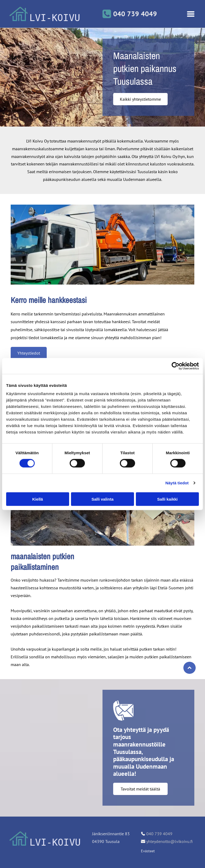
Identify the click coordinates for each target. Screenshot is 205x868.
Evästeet (148, 851)
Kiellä (38, 499)
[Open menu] (191, 14)
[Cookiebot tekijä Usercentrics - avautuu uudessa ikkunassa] (176, 366)
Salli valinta (103, 499)
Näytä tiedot (177, 483)
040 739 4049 (159, 834)
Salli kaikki (167, 499)
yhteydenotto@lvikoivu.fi (169, 841)
